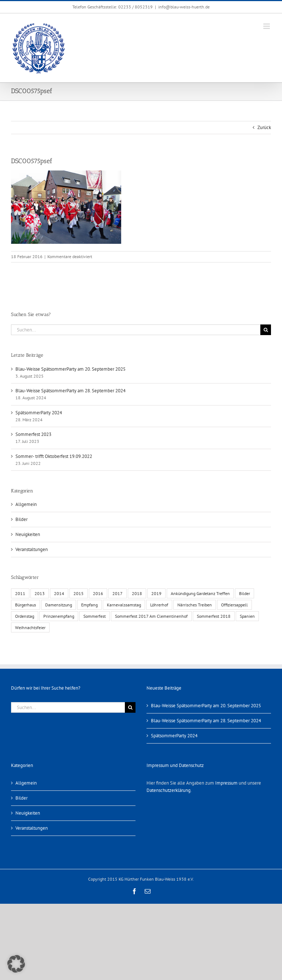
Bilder (21, 519)
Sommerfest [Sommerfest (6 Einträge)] (95, 616)
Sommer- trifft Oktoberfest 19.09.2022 (54, 456)
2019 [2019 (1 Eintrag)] (156, 593)
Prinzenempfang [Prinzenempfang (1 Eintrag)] (59, 616)
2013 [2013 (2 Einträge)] (40, 593)
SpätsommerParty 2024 (39, 413)
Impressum (226, 783)
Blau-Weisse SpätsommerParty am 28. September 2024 (70, 391)
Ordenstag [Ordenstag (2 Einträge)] (25, 616)
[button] (16, 964)
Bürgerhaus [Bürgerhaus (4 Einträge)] (26, 605)
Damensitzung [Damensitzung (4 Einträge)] (59, 605)
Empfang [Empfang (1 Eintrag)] (89, 605)
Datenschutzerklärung (169, 790)
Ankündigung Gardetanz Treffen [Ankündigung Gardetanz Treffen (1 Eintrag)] (200, 593)
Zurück (264, 127)
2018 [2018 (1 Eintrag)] (137, 593)
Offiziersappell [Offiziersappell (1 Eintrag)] (234, 605)
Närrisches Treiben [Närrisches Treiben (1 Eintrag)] (195, 605)
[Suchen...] (136, 330)
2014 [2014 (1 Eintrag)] (59, 593)
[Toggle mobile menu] (267, 26)
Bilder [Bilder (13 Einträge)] (245, 593)
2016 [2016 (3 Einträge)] (98, 593)
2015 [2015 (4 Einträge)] (79, 593)
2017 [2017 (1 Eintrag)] (117, 593)
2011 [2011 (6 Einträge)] (20, 593)
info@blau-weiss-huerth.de (184, 7)
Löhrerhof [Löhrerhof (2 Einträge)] (159, 605)
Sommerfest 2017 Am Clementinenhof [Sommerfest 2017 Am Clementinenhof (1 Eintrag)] (151, 616)
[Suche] (266, 330)
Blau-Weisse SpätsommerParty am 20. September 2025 (70, 369)
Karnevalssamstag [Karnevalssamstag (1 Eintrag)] (124, 605)
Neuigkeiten (28, 534)
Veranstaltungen (32, 549)
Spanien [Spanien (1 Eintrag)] (247, 616)
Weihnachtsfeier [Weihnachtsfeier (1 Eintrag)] (30, 627)
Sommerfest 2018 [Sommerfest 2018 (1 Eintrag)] (214, 616)
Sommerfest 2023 (33, 434)
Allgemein (26, 504)
